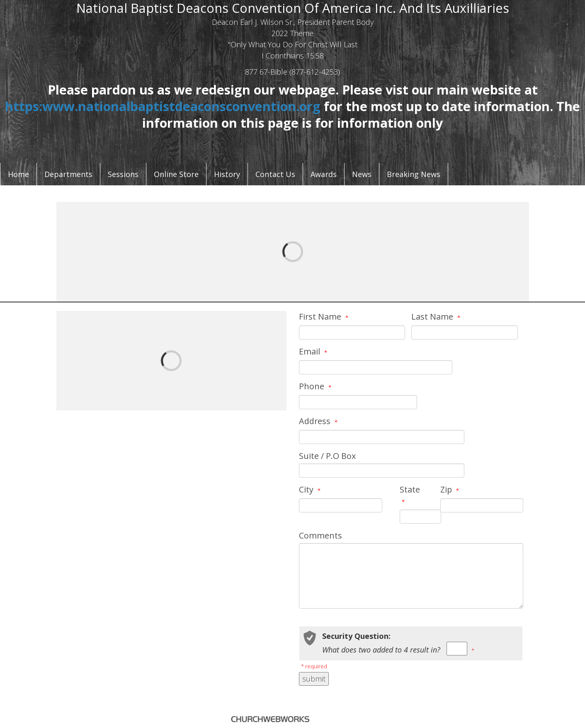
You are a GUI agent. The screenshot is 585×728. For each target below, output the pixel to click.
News (362, 174)
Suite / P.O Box (327, 456)
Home (18, 174)
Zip (451, 489)
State (410, 495)
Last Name (437, 317)
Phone (316, 386)
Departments (68, 174)
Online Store (176, 174)
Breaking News (414, 174)
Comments (320, 535)
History (227, 174)
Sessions (123, 174)
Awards (324, 174)
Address (319, 421)
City (311, 489)
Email (314, 351)
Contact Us (275, 174)
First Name (325, 317)
